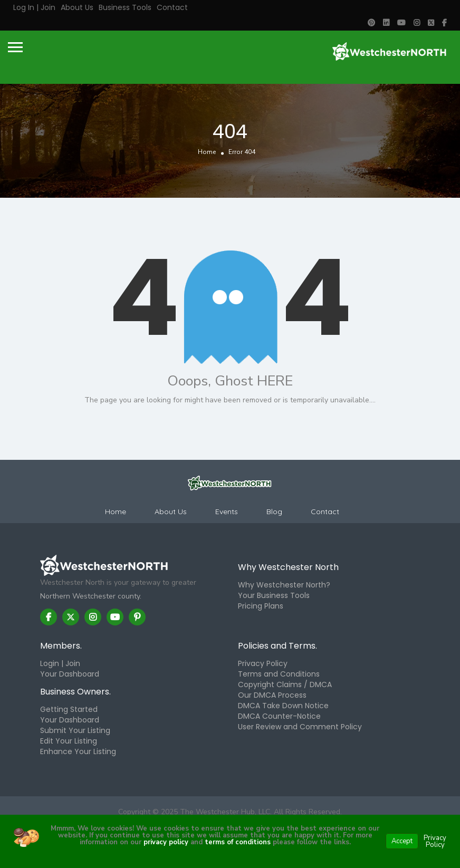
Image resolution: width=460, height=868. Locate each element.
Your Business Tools (274, 595)
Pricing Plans (261, 606)
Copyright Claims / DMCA (285, 684)
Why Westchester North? (284, 585)
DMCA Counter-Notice (279, 716)
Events (227, 512)
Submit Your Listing (75, 730)
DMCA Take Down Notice (283, 706)
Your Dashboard (70, 674)
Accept (402, 841)
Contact (172, 7)
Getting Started (69, 709)
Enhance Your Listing (78, 751)
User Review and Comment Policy (300, 727)
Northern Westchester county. (91, 596)
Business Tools (125, 7)
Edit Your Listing (69, 741)
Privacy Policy (263, 663)
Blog (274, 512)
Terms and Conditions (279, 674)
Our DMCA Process (272, 695)
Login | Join (60, 663)
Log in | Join (34, 7)
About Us (77, 7)
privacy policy (166, 842)
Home (207, 152)
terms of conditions (237, 842)
